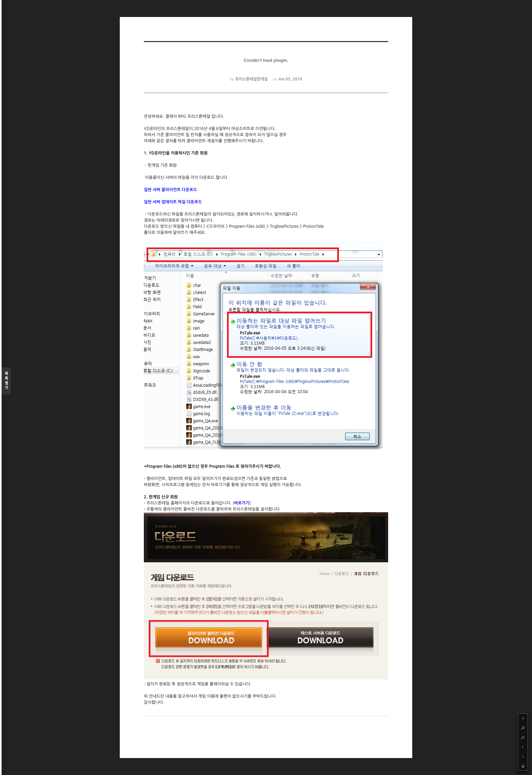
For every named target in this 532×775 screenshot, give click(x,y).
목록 (6, 381)
